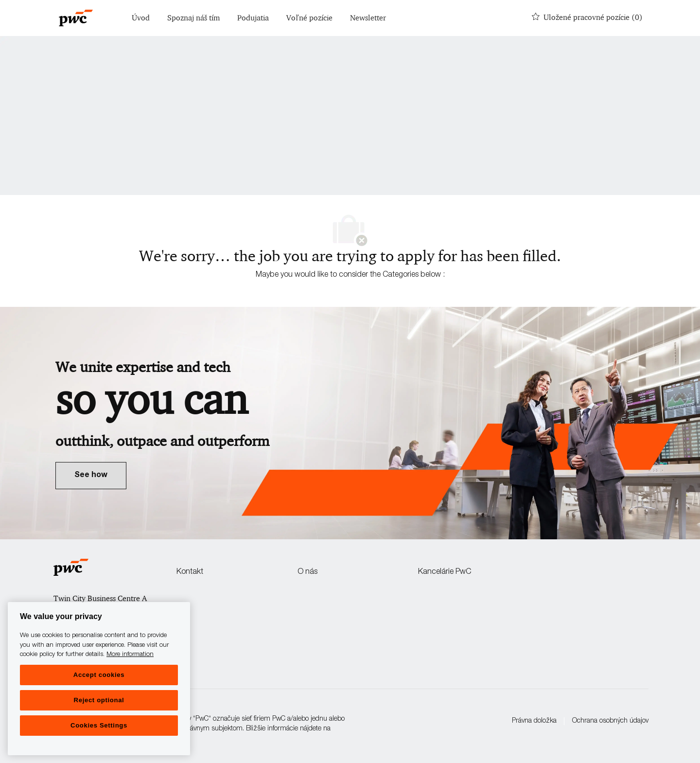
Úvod (141, 18)
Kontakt (190, 572)
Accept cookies (99, 675)
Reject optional (99, 700)
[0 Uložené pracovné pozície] (587, 18)
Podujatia (253, 18)
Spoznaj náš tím (193, 18)
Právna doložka (534, 721)
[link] (91, 476)
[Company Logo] (76, 18)
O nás (307, 572)
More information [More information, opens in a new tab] (130, 655)
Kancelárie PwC (445, 572)
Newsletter (368, 18)
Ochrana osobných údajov (610, 721)
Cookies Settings (99, 725)
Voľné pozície (309, 18)
